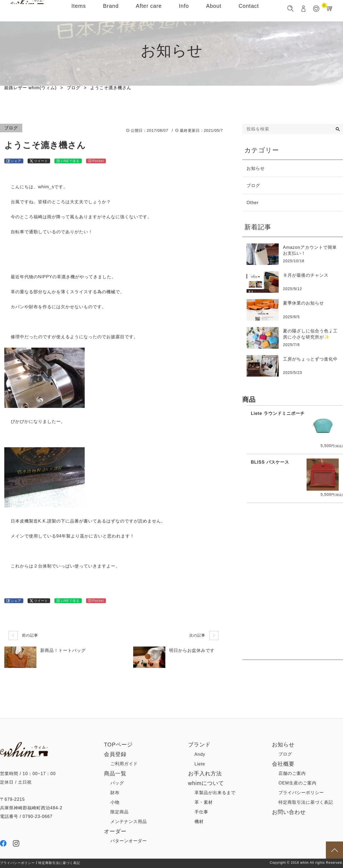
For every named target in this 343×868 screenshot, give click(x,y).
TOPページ (118, 745)
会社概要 (283, 764)
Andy (200, 754)
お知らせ (283, 745)
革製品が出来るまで (215, 793)
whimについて (206, 783)
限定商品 (120, 812)
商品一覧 (115, 773)
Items (79, 10)
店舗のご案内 (292, 773)
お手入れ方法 (205, 773)
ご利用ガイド (124, 764)
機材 (199, 822)
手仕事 (201, 812)
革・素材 (204, 802)
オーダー (115, 831)
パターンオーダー (129, 841)
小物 (115, 802)
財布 (115, 793)
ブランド (199, 745)
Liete (200, 764)
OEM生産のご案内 (297, 783)
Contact (249, 10)
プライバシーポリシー (301, 793)
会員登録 (115, 754)
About (214, 10)
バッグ (117, 783)
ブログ (285, 754)
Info (184, 10)
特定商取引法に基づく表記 (306, 802)
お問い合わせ (289, 812)
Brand (111, 10)
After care (149, 10)
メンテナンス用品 (129, 822)
